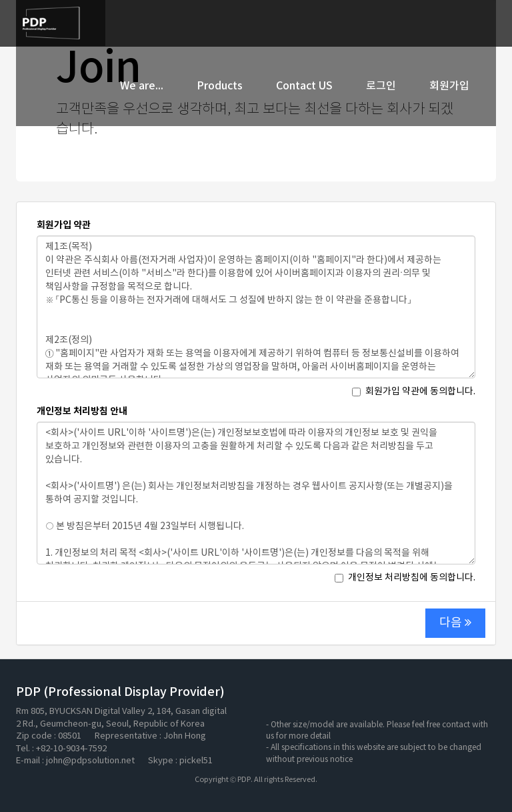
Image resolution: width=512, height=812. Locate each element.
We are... (142, 86)
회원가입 (449, 86)
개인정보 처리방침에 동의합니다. (405, 578)
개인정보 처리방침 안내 (82, 411)
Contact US (304, 86)
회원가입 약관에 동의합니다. (414, 392)
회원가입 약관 (64, 225)
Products (220, 86)
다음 (455, 623)
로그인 (381, 86)
